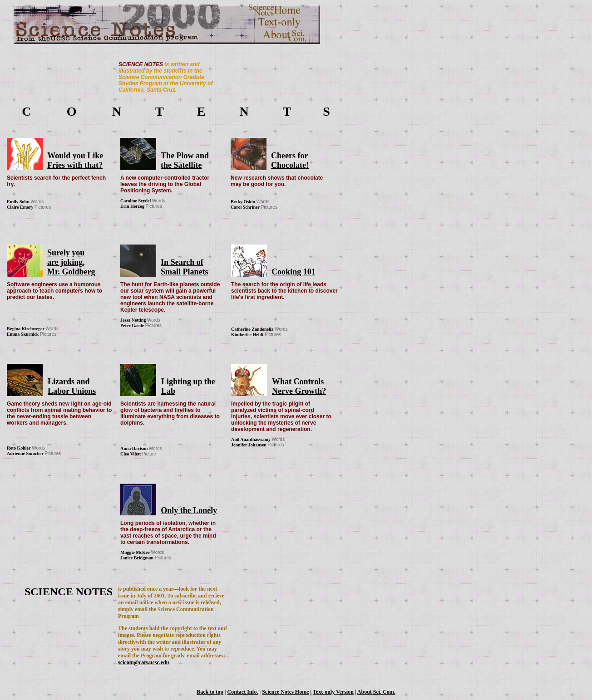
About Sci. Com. (376, 692)
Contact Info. (243, 692)
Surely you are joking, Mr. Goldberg (71, 262)
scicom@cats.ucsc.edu (143, 662)
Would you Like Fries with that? (75, 160)
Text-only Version (333, 692)
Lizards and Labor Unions (72, 386)
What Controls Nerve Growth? (299, 386)
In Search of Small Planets (185, 267)
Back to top (210, 692)
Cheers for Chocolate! (290, 160)
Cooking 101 (294, 272)
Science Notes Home (285, 692)
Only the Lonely (189, 510)
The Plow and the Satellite (185, 160)
